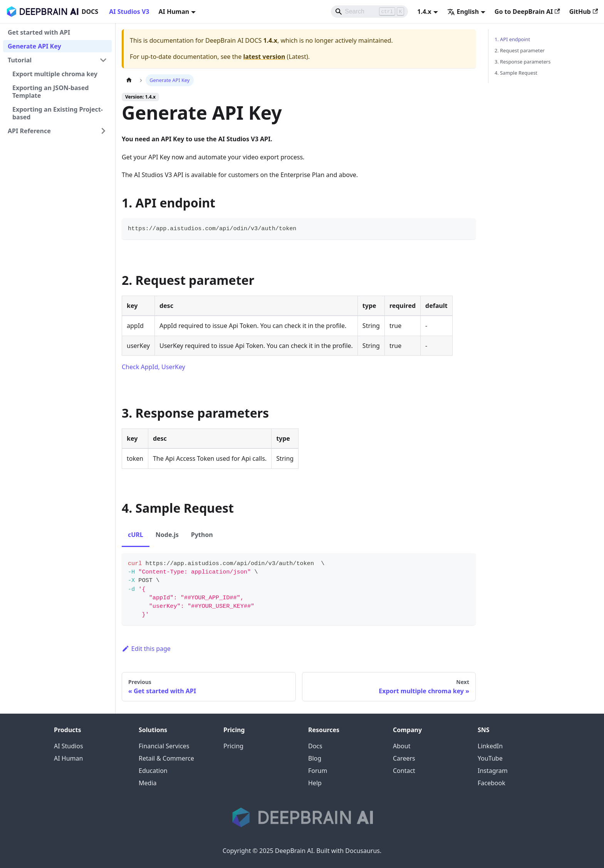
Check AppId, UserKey (154, 367)
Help (315, 783)
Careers (404, 758)
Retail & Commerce (166, 758)
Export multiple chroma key (55, 74)
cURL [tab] (136, 535)
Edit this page (146, 649)
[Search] (369, 12)
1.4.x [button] (424, 12)
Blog (315, 758)
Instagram (493, 771)
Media (148, 783)
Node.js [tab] (167, 535)
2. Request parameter (520, 50)
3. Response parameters (523, 62)
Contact (404, 771)
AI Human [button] (174, 12)
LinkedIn (490, 746)
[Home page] (129, 80)
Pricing (233, 746)
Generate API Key (34, 46)
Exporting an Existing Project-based (58, 113)
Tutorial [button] (20, 60)
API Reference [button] (29, 131)
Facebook (492, 783)
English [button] (463, 12)
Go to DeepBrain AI (527, 12)
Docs (315, 746)
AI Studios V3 (129, 12)
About (402, 746)
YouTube (490, 758)
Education (153, 771)
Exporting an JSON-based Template (50, 92)
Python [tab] (202, 535)
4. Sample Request (516, 73)
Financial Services (164, 746)
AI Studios (69, 746)
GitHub (584, 12)
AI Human (68, 758)
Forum (318, 771)
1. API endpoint (512, 39)
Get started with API (39, 32)
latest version (264, 57)
